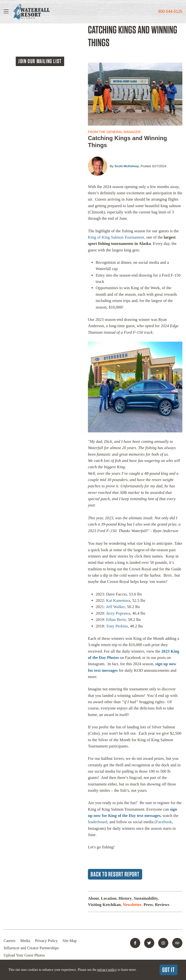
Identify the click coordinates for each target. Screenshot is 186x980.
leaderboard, (98, 822)
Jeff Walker (115, 607)
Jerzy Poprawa (118, 613)
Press (148, 905)
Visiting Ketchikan (104, 905)
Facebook (164, 822)
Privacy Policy (46, 941)
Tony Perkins (117, 626)
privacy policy (107, 970)
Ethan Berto (116, 620)
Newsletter (132, 905)
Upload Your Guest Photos (24, 955)
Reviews (162, 905)
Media (25, 941)
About (93, 898)
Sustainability (146, 898)
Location (109, 898)
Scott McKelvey (127, 166)
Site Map (70, 941)
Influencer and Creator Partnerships (31, 948)
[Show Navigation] (6, 12)
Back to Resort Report (115, 874)
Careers (10, 941)
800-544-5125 (170, 11)
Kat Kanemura (118, 600)
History (125, 898)
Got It (169, 970)
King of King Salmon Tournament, (117, 237)
